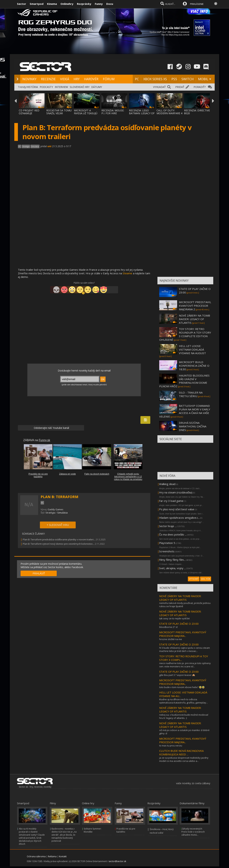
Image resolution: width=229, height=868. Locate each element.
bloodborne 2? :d (168, 627)
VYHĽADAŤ (159, 87)
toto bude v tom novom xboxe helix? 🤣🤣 (182, 687)
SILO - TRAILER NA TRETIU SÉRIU (191, 394)
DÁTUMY (97, 87)
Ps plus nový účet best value (177, 509)
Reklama (52, 856)
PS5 (174, 79)
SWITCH (187, 79)
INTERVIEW (61, 87)
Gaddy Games (55, 509)
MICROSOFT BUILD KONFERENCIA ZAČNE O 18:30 (194, 366)
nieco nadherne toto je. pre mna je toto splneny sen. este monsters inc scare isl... (185, 665)
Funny (99, 4)
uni (49, 146)
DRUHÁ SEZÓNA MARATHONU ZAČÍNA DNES (193, 426)
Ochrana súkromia (36, 856)
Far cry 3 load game (171, 501)
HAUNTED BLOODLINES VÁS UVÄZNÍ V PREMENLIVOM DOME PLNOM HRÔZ (184, 381)
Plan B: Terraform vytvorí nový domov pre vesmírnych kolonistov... (59, 544)
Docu (110, 4)
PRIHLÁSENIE (197, 4)
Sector (22, 4)
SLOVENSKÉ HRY (80, 87)
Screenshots (167, 551)
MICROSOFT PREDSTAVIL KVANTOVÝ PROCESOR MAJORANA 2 (195, 306)
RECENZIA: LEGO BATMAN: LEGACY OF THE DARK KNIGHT (142, 113)
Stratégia (50, 513)
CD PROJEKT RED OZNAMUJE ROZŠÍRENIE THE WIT (31, 113)
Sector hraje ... (168, 526)
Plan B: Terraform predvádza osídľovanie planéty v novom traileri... (59, 539)
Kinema (52, 4)
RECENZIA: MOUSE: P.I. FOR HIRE (113, 112)
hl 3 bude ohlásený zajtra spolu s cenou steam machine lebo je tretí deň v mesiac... (185, 649)
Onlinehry (67, 4)
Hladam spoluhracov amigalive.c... (179, 518)
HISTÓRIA (32, 87)
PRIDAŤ (180, 87)
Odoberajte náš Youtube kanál (51, 428)
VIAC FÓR (206, 579)
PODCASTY (46, 87)
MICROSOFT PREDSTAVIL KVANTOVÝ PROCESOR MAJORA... (183, 634)
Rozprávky (84, 4)
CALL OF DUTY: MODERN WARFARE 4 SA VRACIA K (169, 113)
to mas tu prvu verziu (171, 746)
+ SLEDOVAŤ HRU (58, 525)
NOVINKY (29, 79)
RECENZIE (48, 79)
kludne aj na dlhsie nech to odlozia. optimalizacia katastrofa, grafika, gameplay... (183, 701)
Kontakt (63, 856)
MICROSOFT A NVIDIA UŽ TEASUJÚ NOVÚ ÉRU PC (86, 113)
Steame (127, 273)
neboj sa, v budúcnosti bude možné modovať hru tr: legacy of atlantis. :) (184, 716)
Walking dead (167, 484)
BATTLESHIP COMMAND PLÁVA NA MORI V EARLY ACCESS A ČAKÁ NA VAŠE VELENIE (185, 411)
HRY (77, 79)
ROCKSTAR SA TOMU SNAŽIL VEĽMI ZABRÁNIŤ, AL (59, 113)
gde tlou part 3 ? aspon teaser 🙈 (177, 675)
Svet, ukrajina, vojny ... (172, 568)
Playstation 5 (167, 543)
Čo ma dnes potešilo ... (173, 534)
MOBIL (203, 79)
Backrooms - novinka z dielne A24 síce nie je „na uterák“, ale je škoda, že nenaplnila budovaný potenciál (64, 835)
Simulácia (62, 513)
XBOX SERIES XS (155, 79)
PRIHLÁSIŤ (39, 573)
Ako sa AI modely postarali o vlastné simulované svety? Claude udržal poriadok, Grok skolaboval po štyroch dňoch (32, 836)
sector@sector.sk (117, 861)
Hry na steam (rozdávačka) (176, 492)
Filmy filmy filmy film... (172, 560)
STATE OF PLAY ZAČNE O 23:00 (179, 624)
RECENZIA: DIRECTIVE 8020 (197, 112)
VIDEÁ (65, 79)
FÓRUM (109, 79)
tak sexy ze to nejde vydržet (174, 618)
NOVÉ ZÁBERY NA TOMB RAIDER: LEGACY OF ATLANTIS (194, 319)
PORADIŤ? (200, 87)
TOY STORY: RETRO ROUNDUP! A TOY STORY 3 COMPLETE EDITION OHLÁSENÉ (185, 334)
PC (137, 79)
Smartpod (37, 4)
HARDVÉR (91, 79)
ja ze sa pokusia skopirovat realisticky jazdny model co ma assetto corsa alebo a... (184, 759)
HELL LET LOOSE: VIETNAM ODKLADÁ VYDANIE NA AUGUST (192, 349)
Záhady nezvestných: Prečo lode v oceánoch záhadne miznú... (193, 832)
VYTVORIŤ (194, 579)
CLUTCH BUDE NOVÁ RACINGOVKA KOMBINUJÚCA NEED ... (181, 753)
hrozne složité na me (171, 639)
